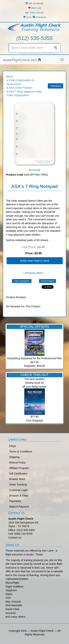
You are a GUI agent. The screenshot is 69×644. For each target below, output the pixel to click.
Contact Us (15, 538)
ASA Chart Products (21, 88)
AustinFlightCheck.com (22, 60)
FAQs (13, 446)
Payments (15, 501)
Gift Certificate (34, 3)
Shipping (14, 457)
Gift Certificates (18, 474)
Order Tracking (18, 485)
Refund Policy (17, 463)
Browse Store (17, 479)
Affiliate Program (19, 468)
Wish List (34, 8)
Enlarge (35, 170)
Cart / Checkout (34, 17)
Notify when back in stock (35, 261)
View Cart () (37, 13)
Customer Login (19, 490)
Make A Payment (19, 507)
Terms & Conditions (21, 452)
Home (9, 77)
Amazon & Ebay (19, 496)
